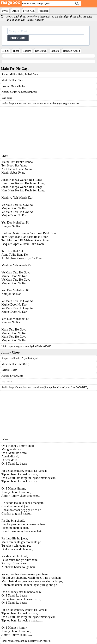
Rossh (14, 370)
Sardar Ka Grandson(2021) (24, 92)
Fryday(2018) (17, 376)
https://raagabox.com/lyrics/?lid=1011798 (30, 641)
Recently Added (72, 51)
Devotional (41, 51)
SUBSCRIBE (18, 38)
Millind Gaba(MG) (19, 364)
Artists (16, 11)
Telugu (6, 51)
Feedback (43, 11)
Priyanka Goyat (29, 358)
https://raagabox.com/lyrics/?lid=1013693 (30, 346)
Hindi (16, 51)
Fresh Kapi (29, 11)
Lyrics (5, 11)
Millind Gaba (17, 74)
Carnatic (55, 51)
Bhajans (27, 51)
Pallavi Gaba (31, 74)
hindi (9, 98)
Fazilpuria (15, 358)
